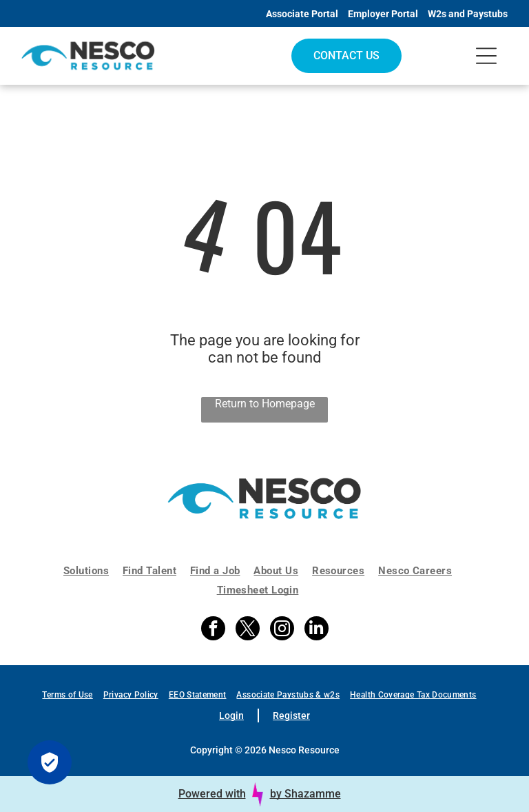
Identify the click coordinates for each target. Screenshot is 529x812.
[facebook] (213, 630)
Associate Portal (302, 14)
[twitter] (248, 630)
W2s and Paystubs (468, 14)
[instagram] (282, 630)
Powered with (212, 794)
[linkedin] (317, 630)
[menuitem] (93, 571)
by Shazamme (305, 794)
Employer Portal (383, 14)
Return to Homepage (265, 404)
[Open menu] (486, 56)
